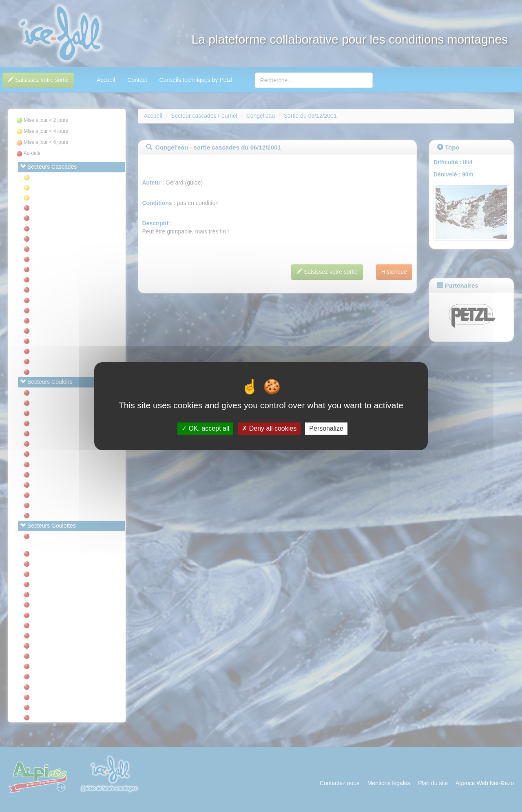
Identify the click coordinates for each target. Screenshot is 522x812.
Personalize (326, 428)
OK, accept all (205, 428)
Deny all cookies (269, 428)
